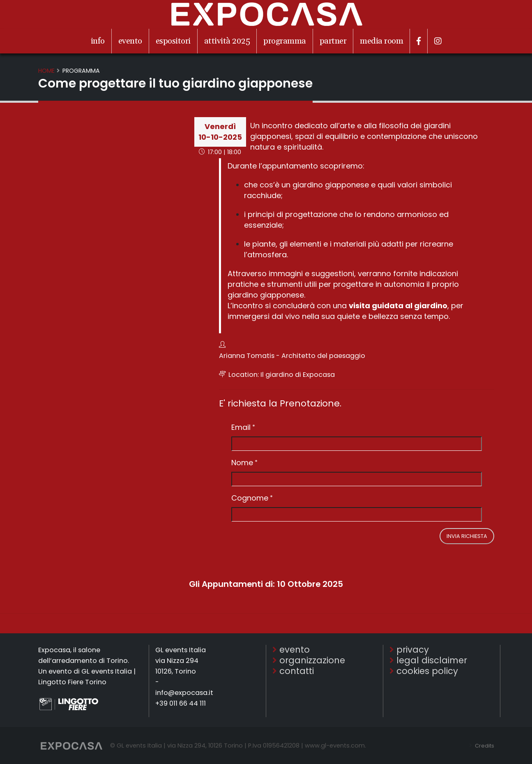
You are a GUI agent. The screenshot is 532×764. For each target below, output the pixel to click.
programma (285, 41)
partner (333, 41)
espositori (173, 41)
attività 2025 (227, 41)
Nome (242, 463)
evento (130, 41)
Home (46, 71)
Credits (483, 746)
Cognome (250, 498)
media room (381, 41)
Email (241, 427)
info (98, 41)
